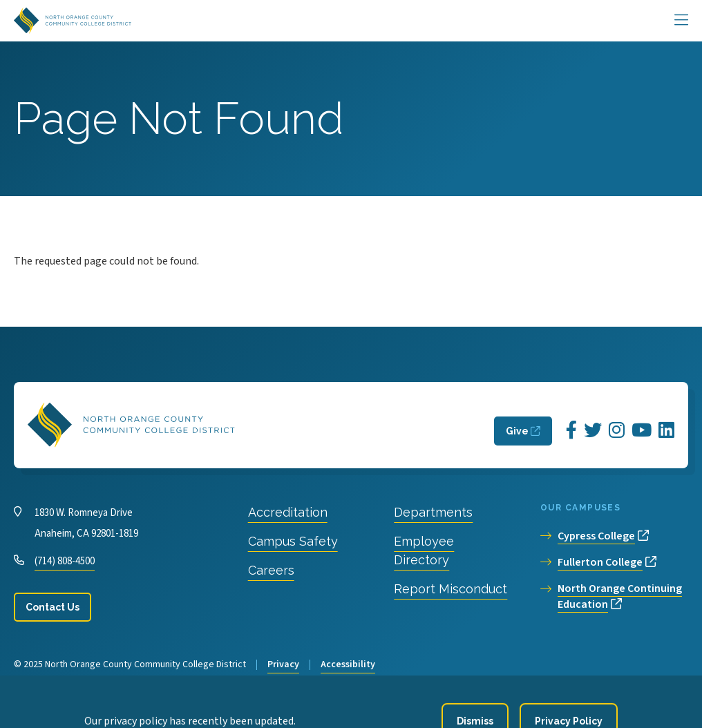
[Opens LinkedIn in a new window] (666, 431)
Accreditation (288, 512)
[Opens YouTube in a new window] (642, 431)
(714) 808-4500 (65, 561)
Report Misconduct (450, 589)
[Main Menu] (681, 21)
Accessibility (348, 664)
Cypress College (596, 536)
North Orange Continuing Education (620, 596)
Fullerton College (600, 562)
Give (517, 431)
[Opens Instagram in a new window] (617, 431)
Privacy (283, 664)
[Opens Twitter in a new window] (593, 431)
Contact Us (53, 607)
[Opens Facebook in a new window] (571, 431)
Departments (433, 512)
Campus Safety (293, 541)
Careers (271, 570)
